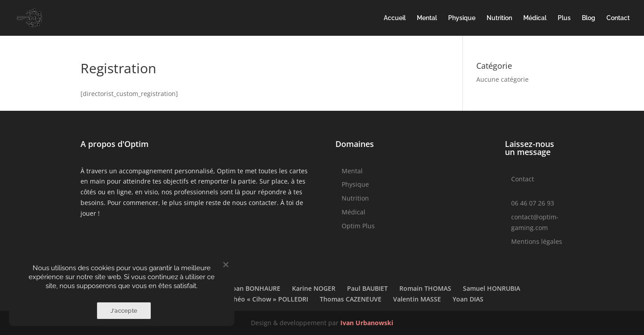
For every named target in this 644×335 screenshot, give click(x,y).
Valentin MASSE (417, 299)
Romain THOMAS (425, 288)
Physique (462, 18)
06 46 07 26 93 (533, 203)
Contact (618, 18)
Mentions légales (537, 241)
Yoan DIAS (468, 299)
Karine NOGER (314, 288)
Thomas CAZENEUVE (351, 299)
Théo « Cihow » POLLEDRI (269, 299)
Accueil (395, 18)
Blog (589, 18)
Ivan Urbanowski (367, 323)
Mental (427, 18)
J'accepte (124, 311)
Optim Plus (358, 226)
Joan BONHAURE (255, 288)
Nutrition (499, 18)
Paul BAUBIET (367, 288)
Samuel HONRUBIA (491, 288)
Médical (535, 18)
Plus (564, 18)
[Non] (225, 264)
